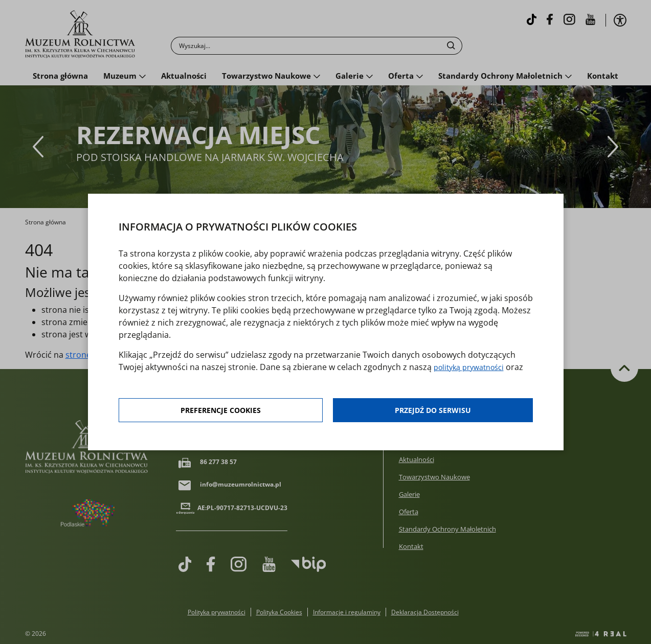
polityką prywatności (473, 367)
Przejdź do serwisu (433, 411)
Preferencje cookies (221, 411)
